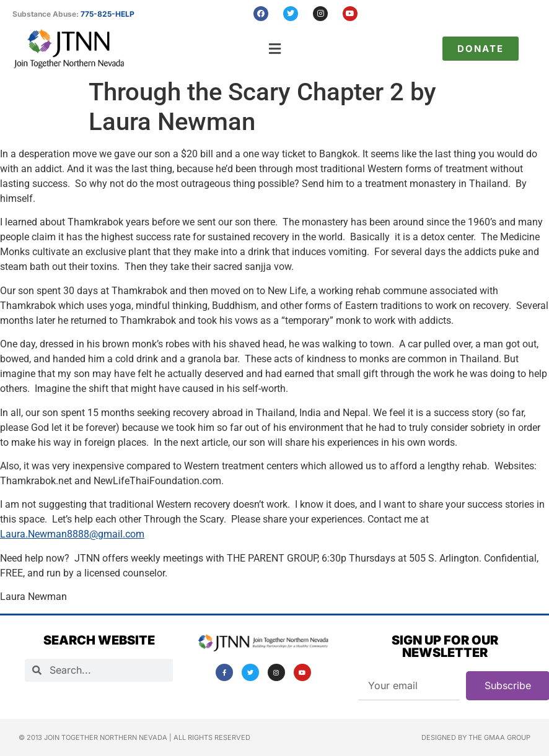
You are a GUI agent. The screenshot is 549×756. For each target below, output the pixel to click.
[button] (275, 49)
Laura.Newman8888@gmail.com (72, 534)
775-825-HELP (108, 14)
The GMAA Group (499, 737)
